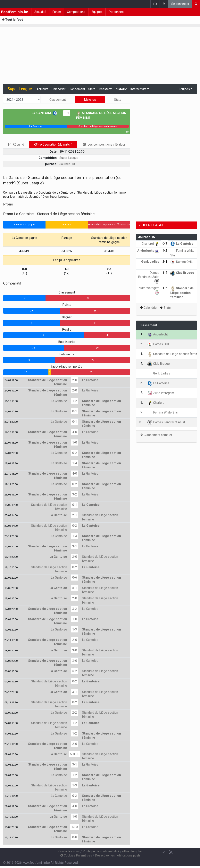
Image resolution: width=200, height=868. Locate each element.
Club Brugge (182, 273)
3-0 (75, 650)
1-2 (75, 401)
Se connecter (180, 4)
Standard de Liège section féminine (182, 293)
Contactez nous (69, 851)
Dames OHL (181, 262)
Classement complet (158, 435)
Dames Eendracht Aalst (149, 277)
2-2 (75, 713)
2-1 (75, 515)
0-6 (75, 578)
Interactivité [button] (138, 89)
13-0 (75, 827)
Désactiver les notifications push (117, 855)
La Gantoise (45, 113)
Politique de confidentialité (101, 851)
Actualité (40, 12)
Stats (92, 89)
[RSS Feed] (171, 852)
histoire (121, 89)
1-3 (75, 536)
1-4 (75, 463)
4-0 (75, 432)
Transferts (105, 89)
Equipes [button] (184, 89)
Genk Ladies (159, 373)
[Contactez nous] (163, 852)
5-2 (75, 671)
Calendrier (58, 89)
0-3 (165, 243)
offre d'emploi (132, 851)
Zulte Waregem (161, 393)
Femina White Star (163, 412)
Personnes (116, 12)
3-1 (75, 546)
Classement (77, 89)
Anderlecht (148, 251)
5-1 (75, 588)
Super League (69, 158)
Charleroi (150, 244)
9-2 (165, 250)
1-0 (75, 442)
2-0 (75, 380)
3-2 (75, 494)
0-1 (75, 411)
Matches (90, 100)
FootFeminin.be (15, 12)
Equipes (97, 12)
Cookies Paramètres (76, 855)
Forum (57, 12)
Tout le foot (12, 20)
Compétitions (76, 12)
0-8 (75, 837)
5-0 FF (75, 754)
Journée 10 (67, 164)
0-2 (67, 113)
